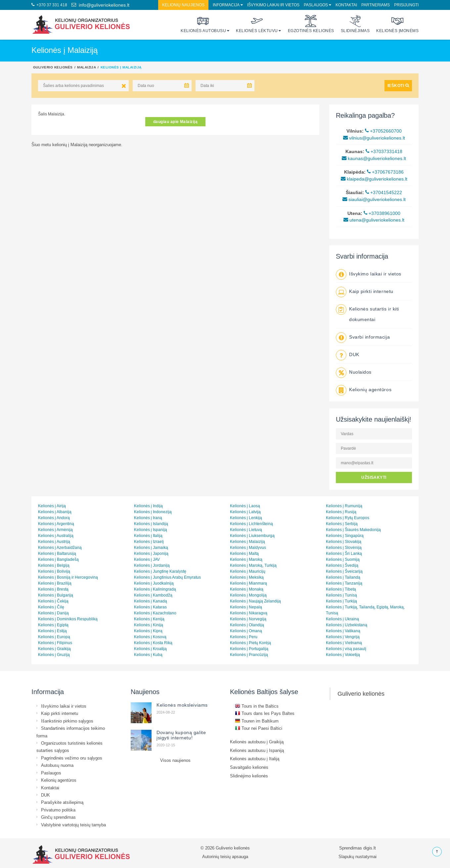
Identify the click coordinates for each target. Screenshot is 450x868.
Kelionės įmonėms (397, 24)
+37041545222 (384, 192)
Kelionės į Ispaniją (151, 530)
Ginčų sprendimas (58, 817)
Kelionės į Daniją (53, 613)
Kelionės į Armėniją (55, 530)
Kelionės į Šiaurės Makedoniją (353, 530)
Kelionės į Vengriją (343, 637)
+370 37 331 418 (49, 5)
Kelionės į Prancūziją (249, 655)
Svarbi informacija (369, 337)
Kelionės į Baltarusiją (57, 553)
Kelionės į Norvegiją (248, 619)
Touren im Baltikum (257, 721)
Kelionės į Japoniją (151, 553)
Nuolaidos (360, 372)
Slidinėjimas (355, 24)
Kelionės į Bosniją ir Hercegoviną (68, 577)
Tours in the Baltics (257, 706)
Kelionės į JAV (147, 559)
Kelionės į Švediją (342, 565)
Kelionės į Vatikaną (343, 631)
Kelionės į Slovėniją (344, 547)
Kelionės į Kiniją (149, 625)
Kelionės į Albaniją (55, 512)
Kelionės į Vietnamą (344, 643)
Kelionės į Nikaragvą (249, 613)
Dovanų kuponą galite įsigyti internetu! (181, 735)
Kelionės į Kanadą (151, 601)
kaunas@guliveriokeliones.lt (374, 158)
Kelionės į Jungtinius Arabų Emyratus (167, 577)
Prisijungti (406, 5)
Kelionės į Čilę (51, 607)
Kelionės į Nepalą (246, 607)
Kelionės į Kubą (148, 655)
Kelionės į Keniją (149, 619)
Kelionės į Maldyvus (248, 547)
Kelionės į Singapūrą (345, 536)
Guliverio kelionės (53, 67)
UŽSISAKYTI (374, 477)
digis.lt (370, 848)
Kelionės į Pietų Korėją (250, 643)
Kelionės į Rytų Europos (348, 518)
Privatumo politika (58, 810)
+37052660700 (383, 131)
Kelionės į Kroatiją (150, 649)
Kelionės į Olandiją (247, 625)
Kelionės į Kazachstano (155, 613)
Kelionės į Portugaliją (249, 649)
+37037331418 (384, 151)
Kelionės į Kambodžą (153, 595)
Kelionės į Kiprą (148, 631)
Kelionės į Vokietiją (343, 655)
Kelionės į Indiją (148, 506)
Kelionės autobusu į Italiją (255, 759)
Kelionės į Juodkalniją (154, 583)
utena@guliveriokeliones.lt (374, 220)
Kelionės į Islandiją (151, 524)
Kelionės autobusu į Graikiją (257, 742)
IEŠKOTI (398, 85)
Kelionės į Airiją (52, 506)
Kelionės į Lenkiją (246, 518)
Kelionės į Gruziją (54, 655)
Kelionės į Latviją (245, 512)
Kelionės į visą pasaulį (346, 649)
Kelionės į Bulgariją (56, 595)
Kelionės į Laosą (245, 506)
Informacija (226, 5)
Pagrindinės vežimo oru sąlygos (72, 758)
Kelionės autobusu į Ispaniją (257, 750)
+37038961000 (382, 213)
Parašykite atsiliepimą (62, 802)
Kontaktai (346, 5)
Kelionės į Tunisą (341, 595)
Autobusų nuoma (57, 765)
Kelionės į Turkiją (341, 601)
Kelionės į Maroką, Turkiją (253, 565)
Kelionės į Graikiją (54, 649)
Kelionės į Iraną (148, 518)
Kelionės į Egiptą (53, 625)
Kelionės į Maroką (246, 559)
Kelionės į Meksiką (247, 577)
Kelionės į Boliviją (54, 571)
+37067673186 (385, 172)
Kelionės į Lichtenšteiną (251, 524)
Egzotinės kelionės (311, 24)
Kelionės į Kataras (150, 607)
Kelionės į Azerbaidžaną (60, 547)
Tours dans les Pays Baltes (265, 713)
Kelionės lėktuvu (257, 24)
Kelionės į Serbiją (342, 524)
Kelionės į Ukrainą (342, 619)
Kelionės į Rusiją (341, 512)
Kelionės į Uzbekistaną (347, 625)
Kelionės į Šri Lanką (344, 553)
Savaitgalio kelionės (249, 767)
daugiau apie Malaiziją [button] (176, 122)
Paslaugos (316, 5)
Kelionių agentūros (370, 390)
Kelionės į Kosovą (150, 637)
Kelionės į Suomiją (343, 559)
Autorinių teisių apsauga (225, 856)
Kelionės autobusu (203, 24)
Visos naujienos (175, 760)
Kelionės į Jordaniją (152, 565)
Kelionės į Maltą (244, 553)
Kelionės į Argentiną (56, 524)
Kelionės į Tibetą (341, 589)
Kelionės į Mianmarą (248, 583)
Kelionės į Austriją (54, 541)
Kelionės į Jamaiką (151, 547)
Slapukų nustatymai (358, 856)
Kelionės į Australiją (56, 536)
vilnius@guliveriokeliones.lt (374, 138)
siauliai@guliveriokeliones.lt (374, 199)
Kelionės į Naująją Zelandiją (255, 601)
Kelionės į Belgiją (54, 565)
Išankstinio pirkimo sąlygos (67, 721)
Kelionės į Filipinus (55, 643)
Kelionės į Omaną (246, 631)
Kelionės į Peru (244, 637)
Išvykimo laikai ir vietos (273, 5)
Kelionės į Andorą (54, 518)
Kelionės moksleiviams (182, 705)
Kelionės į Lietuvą (246, 530)
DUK (354, 354)
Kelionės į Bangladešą (58, 559)
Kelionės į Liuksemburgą (252, 536)
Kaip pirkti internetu (371, 291)
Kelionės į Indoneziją (153, 512)
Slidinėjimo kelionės (249, 776)
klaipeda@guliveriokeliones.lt (374, 179)
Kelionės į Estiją (52, 631)
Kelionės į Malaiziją (247, 541)
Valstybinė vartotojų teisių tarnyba (73, 825)
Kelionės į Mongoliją (248, 595)
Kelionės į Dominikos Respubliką (68, 619)
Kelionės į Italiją (148, 536)
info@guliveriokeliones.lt (100, 5)
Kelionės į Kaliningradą (155, 589)
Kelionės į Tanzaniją (344, 583)
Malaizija (87, 67)
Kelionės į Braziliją (55, 583)
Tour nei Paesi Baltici (259, 728)
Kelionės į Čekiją (53, 601)
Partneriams (376, 5)
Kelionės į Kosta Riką (153, 643)
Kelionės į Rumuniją (344, 506)
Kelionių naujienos (183, 5)
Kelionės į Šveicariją (344, 571)
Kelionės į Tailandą (343, 577)
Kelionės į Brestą (53, 589)
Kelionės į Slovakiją (344, 541)
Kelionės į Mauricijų (248, 571)
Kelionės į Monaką (247, 589)
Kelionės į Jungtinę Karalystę (160, 571)
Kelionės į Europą (54, 637)
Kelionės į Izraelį (149, 541)
